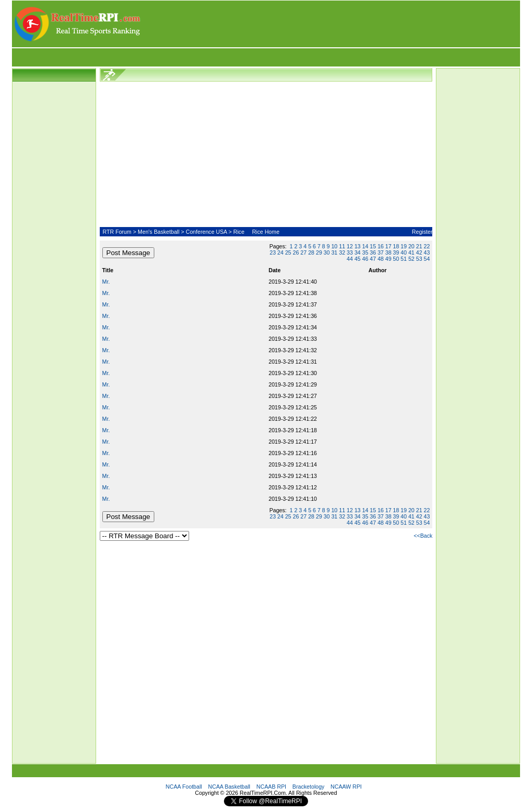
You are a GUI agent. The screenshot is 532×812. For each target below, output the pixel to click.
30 (327, 252)
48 (381, 259)
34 (357, 252)
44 (350, 259)
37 (381, 252)
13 (357, 246)
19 (404, 246)
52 (411, 259)
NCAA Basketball (229, 787)
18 (396, 246)
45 (357, 259)
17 (388, 246)
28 (311, 252)
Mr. (106, 282)
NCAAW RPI (346, 787)
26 (296, 252)
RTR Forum (117, 232)
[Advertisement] (331, 24)
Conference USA (206, 232)
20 (411, 246)
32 (342, 252)
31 (335, 252)
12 (350, 246)
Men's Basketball (158, 232)
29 (319, 252)
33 (350, 252)
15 (373, 246)
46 (365, 259)
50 (396, 259)
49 (388, 259)
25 (288, 252)
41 (411, 252)
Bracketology (309, 787)
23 (273, 252)
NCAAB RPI (271, 787)
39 (396, 252)
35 (365, 252)
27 (303, 252)
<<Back (423, 536)
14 (365, 246)
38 (388, 252)
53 (419, 259)
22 (427, 246)
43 (427, 252)
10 (335, 246)
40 (404, 252)
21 (419, 246)
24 (281, 252)
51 (404, 259)
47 (373, 259)
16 (381, 246)
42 (419, 252)
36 (373, 252)
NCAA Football (184, 787)
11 (342, 246)
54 (427, 259)
